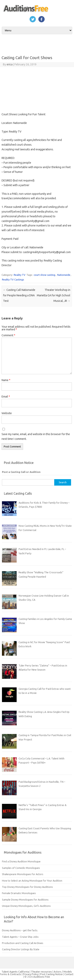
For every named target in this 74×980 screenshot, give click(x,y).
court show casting (44, 275)
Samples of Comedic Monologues (21, 868)
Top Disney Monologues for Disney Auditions (27, 887)
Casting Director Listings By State (21, 949)
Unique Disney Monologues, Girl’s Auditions (26, 906)
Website (7, 413)
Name (6, 380)
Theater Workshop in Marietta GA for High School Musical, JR (54, 295)
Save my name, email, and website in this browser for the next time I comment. (36, 436)
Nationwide (64, 275)
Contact (69, 974)
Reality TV (20, 275)
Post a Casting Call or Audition (21, 472)
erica (10, 64)
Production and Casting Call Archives (23, 943)
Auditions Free (42, 977)
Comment (8, 335)
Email (6, 397)
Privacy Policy (31, 974)
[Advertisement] (37, 89)
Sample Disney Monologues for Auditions (25, 900)
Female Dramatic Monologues (19, 893)
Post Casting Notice (51, 974)
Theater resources (41, 972)
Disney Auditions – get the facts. (20, 930)
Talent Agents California (15, 972)
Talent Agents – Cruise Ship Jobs (20, 937)
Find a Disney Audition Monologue (21, 861)
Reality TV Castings (13, 279)
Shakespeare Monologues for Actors (23, 874)
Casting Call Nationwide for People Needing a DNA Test (19, 295)
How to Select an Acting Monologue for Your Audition (32, 881)
